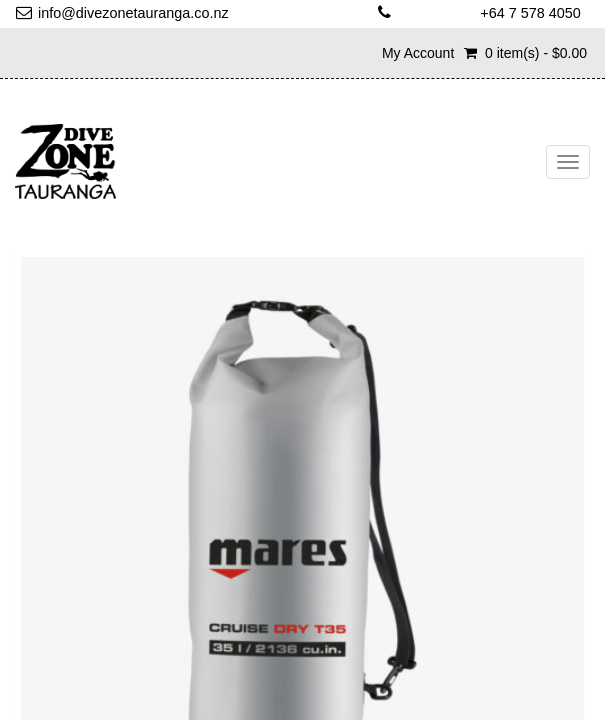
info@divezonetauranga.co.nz (133, 13)
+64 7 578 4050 (530, 13)
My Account (418, 53)
